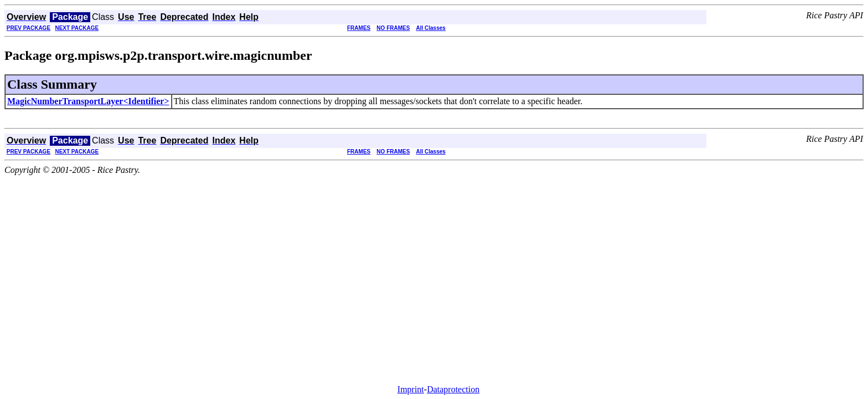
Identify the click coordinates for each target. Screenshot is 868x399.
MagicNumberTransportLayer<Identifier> (88, 101)
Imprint (411, 389)
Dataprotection (453, 389)
